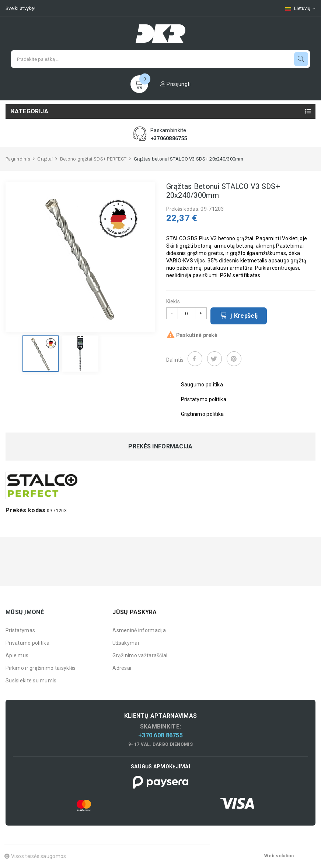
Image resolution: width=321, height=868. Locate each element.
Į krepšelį (239, 315)
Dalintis (195, 359)
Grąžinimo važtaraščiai (140, 655)
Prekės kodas (25, 510)
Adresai (122, 668)
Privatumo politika (27, 643)
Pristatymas (20, 630)
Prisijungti (176, 84)
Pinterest (234, 359)
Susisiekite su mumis (31, 681)
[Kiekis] (186, 313)
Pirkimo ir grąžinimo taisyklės (41, 668)
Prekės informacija (160, 447)
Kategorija (30, 111)
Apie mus (17, 655)
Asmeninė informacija (139, 630)
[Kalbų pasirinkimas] (297, 8)
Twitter (214, 359)
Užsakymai (126, 643)
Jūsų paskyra (135, 612)
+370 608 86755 (160, 735)
